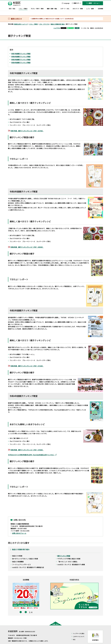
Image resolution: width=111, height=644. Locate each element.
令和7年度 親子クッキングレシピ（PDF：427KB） (27, 126)
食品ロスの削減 (17, 551)
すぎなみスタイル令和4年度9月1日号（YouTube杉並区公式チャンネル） (32, 450)
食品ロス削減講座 (18, 557)
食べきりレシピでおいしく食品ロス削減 (25, 554)
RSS (74, 635)
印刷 (78, 23)
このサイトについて (79, 632)
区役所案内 (95, 636)
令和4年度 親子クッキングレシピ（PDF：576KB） (27, 445)
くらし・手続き (33, 20)
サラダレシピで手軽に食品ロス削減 (69, 554)
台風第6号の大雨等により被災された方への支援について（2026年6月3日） (53, 14)
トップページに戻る (79, 629)
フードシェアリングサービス (21, 560)
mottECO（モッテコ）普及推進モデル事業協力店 (28, 563)
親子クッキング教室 (64, 551)
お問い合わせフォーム (19, 529)
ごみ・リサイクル (44, 20)
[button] (66, 3)
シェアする (57, 23)
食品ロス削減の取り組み (58, 20)
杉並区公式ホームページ (21, 20)
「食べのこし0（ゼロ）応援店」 (68, 557)
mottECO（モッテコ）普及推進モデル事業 (71, 560)
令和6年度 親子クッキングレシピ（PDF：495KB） (27, 242)
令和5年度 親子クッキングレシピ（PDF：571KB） (27, 361)
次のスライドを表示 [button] (26, 608)
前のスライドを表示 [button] (21, 608)
